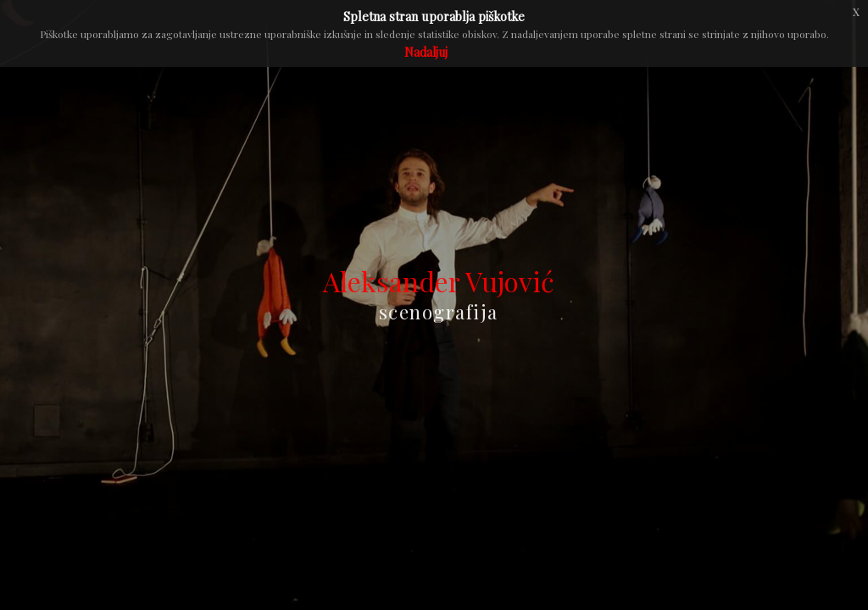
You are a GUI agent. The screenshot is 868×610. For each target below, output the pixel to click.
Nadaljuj (426, 52)
